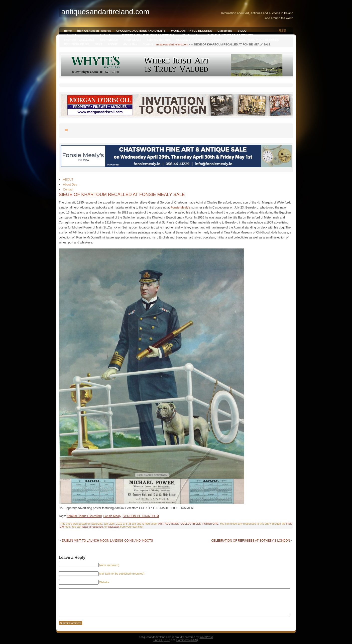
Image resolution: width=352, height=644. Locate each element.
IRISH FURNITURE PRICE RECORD (230, 35)
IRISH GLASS (133, 40)
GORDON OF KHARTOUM (141, 516)
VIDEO (242, 31)
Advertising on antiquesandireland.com (90, 35)
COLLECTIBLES (191, 524)
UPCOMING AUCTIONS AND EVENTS (141, 31)
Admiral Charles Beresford (84, 516)
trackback (113, 527)
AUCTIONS (172, 524)
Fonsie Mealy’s (181, 208)
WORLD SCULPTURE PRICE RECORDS (253, 40)
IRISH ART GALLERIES (79, 40)
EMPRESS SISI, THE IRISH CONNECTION (149, 35)
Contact (148, 44)
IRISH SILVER (109, 40)
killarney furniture (159, 40)
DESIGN (216, 40)
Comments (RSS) (187, 640)
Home (68, 31)
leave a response (93, 527)
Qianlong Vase (191, 35)
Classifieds (225, 31)
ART (161, 524)
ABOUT (113, 44)
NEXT (99, 44)
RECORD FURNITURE (191, 40)
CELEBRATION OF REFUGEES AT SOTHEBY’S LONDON (250, 541)
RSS (283, 30)
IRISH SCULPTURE (77, 44)
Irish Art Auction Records (94, 31)
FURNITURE (210, 524)
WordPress (206, 637)
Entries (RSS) (162, 640)
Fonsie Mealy (112, 516)
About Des (130, 44)
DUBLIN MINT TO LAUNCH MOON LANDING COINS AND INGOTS (108, 541)
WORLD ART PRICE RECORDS (192, 31)
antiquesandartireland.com (172, 44)
